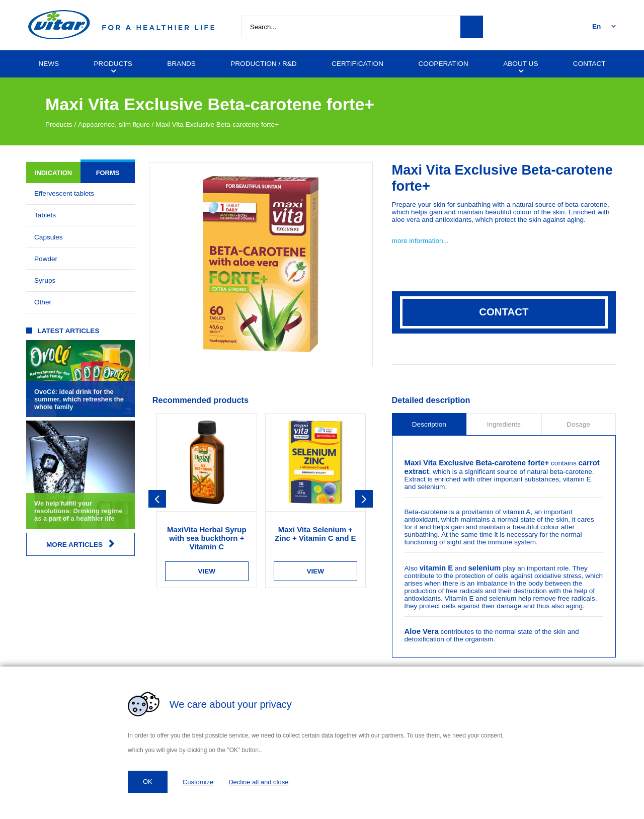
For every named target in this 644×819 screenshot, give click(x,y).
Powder (46, 259)
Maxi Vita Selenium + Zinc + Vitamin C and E (315, 534)
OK (148, 782)
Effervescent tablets (64, 193)
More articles (80, 544)
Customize (198, 782)
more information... (420, 241)
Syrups (45, 280)
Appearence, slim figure (114, 125)
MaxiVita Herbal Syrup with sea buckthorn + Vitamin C (207, 538)
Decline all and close (258, 782)
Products (59, 125)
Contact (504, 312)
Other (43, 302)
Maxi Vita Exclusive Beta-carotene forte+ (217, 125)
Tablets (45, 215)
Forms (108, 173)
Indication (53, 173)
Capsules (49, 237)
